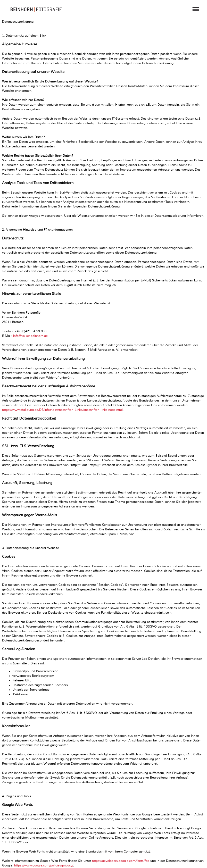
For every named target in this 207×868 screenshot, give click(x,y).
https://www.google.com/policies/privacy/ (44, 866)
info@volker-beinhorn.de (30, 336)
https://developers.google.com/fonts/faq (121, 861)
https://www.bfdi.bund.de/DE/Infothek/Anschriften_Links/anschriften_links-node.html (62, 410)
